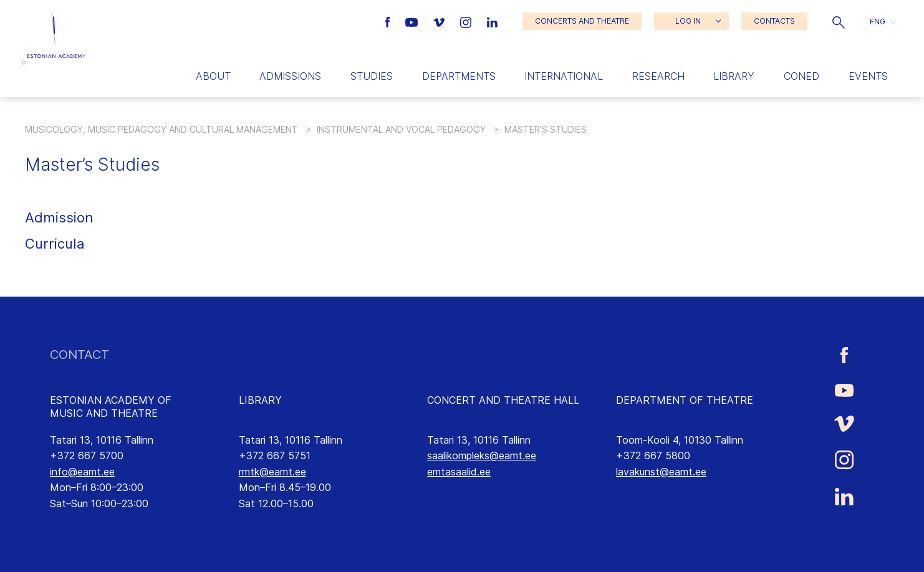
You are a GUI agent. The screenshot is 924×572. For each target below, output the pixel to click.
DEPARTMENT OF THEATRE (685, 400)
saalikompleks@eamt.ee (482, 455)
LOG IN (688, 21)
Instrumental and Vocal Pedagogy (401, 129)
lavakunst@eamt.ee (661, 472)
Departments (459, 76)
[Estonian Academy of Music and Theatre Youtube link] (413, 21)
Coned (801, 76)
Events (868, 76)
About (213, 76)
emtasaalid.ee (459, 472)
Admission (59, 217)
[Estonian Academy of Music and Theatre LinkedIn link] (492, 21)
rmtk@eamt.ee (272, 472)
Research (658, 76)
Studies (372, 76)
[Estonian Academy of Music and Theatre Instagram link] (467, 21)
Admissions (290, 76)
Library (734, 76)
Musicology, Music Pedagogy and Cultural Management (161, 129)
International (564, 76)
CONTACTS (774, 21)
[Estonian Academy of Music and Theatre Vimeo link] (440, 21)
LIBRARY (260, 400)
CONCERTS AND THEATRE (582, 21)
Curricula (55, 244)
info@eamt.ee (82, 472)
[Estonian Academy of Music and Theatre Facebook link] (389, 21)
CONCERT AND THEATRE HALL (503, 400)
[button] (839, 21)
